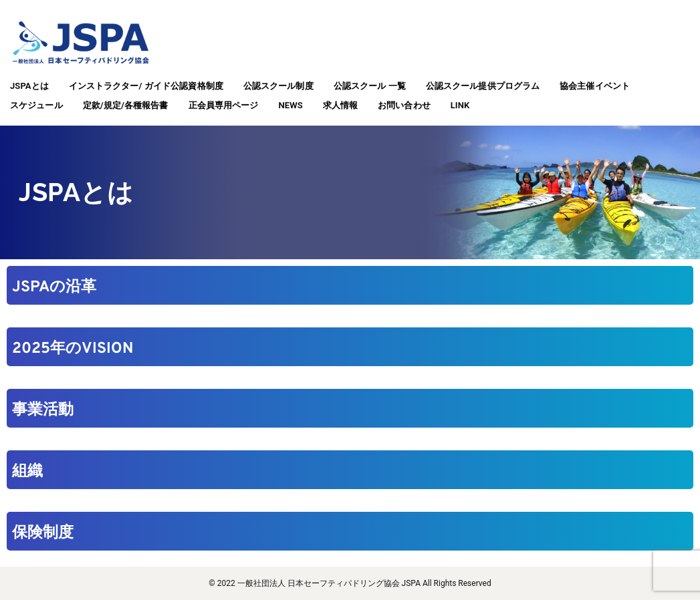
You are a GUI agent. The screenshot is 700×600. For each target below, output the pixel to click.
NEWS (290, 105)
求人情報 (340, 105)
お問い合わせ (404, 105)
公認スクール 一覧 (370, 86)
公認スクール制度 (278, 86)
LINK (460, 105)
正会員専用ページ (224, 105)
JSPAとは (29, 86)
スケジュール (36, 105)
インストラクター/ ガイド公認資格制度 (146, 86)
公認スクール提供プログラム (483, 86)
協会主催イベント (595, 86)
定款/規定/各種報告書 (126, 105)
